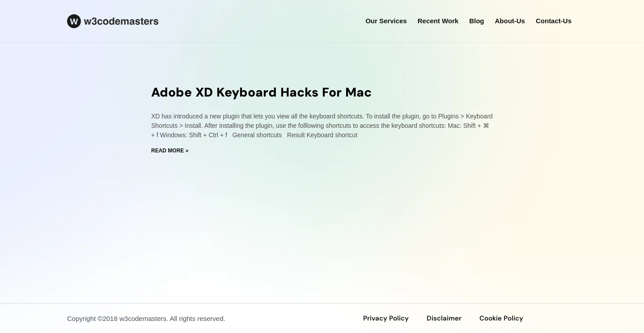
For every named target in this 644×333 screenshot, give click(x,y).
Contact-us (554, 21)
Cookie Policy (501, 318)
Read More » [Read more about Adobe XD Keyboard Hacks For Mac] (170, 151)
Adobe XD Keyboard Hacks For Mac (261, 92)
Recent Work (438, 21)
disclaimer (444, 318)
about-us (510, 21)
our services (386, 21)
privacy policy (386, 318)
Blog (477, 21)
